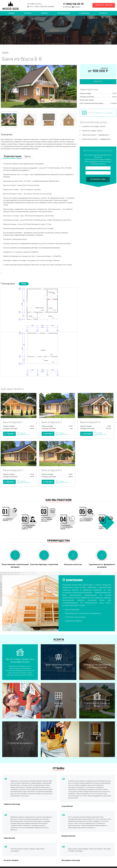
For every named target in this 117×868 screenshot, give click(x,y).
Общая (24, 284)
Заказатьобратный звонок (25, 434)
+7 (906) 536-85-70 (73, 4)
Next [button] (72, 86)
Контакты (103, 13)
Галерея (44, 13)
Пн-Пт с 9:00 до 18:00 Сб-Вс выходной (42, 6)
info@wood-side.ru (35, 4)
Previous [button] (6, 86)
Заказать (98, 81)
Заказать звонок (104, 5)
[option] (39, 86)
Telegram (77, 7)
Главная (11, 13)
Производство (63, 13)
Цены (28, 156)
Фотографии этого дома (101, 113)
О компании (84, 13)
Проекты (5, 52)
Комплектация (13, 156)
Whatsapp (68, 7)
